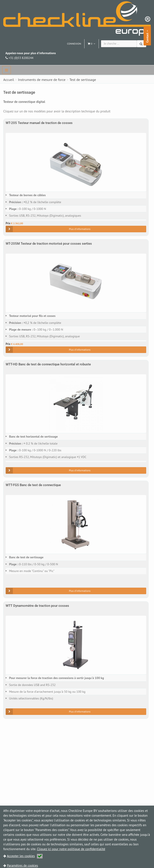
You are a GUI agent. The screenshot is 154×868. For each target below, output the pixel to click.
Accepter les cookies (25, 856)
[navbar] (7, 70)
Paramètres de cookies (22, 865)
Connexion (74, 44)
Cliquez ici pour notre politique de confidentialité (71, 849)
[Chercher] (142, 44)
